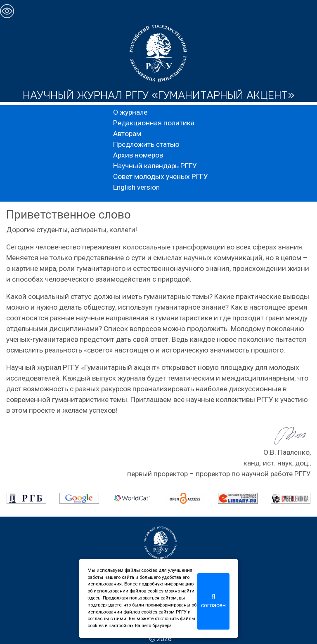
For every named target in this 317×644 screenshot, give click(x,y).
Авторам (127, 134)
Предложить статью (146, 144)
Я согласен (213, 601)
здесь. (95, 598)
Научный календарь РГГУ (155, 166)
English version (136, 187)
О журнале (130, 112)
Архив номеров (138, 155)
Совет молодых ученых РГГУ (161, 176)
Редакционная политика (154, 123)
